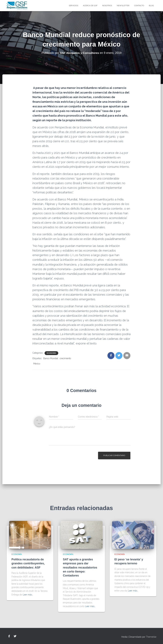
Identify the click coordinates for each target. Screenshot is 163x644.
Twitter (15, 636)
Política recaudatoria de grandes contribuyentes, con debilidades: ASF (28, 563)
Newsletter (123, 6)
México (37, 364)
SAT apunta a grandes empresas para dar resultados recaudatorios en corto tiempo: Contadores (80, 567)
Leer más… (28, 595)
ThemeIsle (151, 637)
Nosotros (107, 6)
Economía (51, 353)
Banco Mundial (51, 358)
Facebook (9, 636)
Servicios (73, 6)
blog (151, 6)
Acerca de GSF (90, 6)
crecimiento (65, 358)
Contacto (139, 6)
